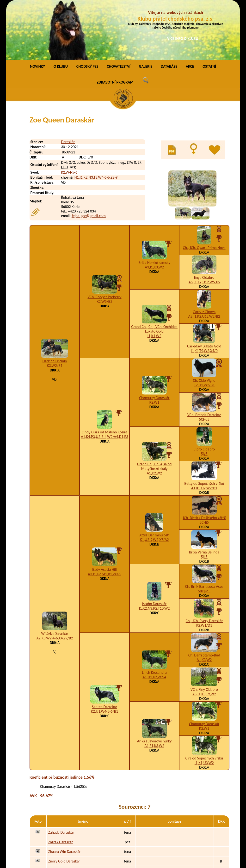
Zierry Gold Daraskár (64, 805)
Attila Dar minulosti (154, 479)
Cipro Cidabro (204, 393)
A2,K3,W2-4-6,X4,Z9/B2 (55, 582)
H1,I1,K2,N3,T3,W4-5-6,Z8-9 (96, 122)
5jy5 (204, 398)
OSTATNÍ (209, 11)
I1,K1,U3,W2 (204, 707)
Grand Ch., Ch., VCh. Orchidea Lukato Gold (154, 273)
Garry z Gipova (204, 256)
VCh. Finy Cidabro (204, 634)
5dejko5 (204, 535)
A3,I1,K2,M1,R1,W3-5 (105, 518)
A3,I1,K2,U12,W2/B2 (204, 261)
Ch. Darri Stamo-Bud (204, 599)
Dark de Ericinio (55, 305)
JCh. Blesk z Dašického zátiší (204, 462)
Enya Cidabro (204, 222)
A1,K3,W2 (204, 604)
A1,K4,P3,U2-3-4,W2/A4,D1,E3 (105, 381)
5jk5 (204, 501)
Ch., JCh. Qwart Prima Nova (204, 192)
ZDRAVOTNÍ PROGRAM (115, 27)
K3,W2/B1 (55, 310)
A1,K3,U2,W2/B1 (204, 432)
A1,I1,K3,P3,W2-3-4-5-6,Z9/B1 (174, 815)
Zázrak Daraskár (61, 786)
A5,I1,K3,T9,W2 (204, 638)
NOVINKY (37, 11)
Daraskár (68, 86)
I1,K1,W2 (154, 280)
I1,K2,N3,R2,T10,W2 (154, 553)
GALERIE (146, 11)
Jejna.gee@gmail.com (89, 160)
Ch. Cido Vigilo (204, 325)
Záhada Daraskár (61, 777)
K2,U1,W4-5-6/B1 (105, 656)
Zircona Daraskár (61, 815)
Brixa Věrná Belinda (204, 496)
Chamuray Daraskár (154, 342)
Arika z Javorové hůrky (154, 685)
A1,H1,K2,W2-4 (154, 621)
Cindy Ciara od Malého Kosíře (105, 376)
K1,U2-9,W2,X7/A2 (154, 484)
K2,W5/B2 (105, 246)
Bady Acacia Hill (105, 514)
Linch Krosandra (154, 617)
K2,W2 (155, 834)
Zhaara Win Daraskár (65, 796)
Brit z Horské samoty (154, 207)
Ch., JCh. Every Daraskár (204, 565)
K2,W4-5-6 (69, 117)
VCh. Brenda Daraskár (204, 359)
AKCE (190, 11)
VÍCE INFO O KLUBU (183, 39)
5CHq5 (204, 364)
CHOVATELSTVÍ (119, 11)
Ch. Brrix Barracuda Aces (204, 531)
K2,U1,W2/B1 (204, 329)
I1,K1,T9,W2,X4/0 (204, 295)
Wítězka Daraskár (55, 578)
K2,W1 (154, 347)
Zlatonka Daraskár (62, 825)
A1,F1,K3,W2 (154, 690)
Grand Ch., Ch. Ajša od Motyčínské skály (154, 411)
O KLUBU (61, 11)
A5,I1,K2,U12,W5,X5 (204, 226)
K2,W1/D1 (204, 570)
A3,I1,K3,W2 (154, 211)
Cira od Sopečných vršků (204, 702)
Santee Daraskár (105, 651)
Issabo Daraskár (154, 548)
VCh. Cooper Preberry (105, 241)
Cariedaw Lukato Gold (204, 290)
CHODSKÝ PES (87, 11)
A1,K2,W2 (154, 417)
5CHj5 (204, 467)
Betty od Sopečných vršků (204, 428)
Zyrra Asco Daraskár (64, 834)
